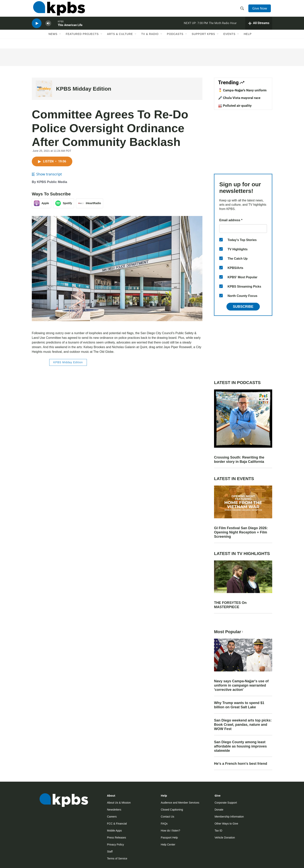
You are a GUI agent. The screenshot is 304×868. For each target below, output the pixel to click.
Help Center (168, 845)
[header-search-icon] (243, 10)
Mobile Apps (114, 831)
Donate (219, 810)
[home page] (58, 10)
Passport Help (169, 838)
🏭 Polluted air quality (235, 106)
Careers (112, 817)
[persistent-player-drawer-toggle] (259, 28)
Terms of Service (117, 858)
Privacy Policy (115, 845)
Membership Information (229, 817)
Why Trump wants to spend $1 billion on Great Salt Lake (239, 705)
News (53, 40)
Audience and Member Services (180, 803)
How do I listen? (170, 831)
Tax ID (218, 831)
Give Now (261, 10)
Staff (110, 852)
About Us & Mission (119, 803)
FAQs (164, 824)
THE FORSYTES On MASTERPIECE (230, 605)
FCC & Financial (117, 824)
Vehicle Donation (225, 838)
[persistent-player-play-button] (37, 28)
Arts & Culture (120, 40)
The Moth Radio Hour (223, 28)
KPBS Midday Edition (84, 89)
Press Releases (117, 838)
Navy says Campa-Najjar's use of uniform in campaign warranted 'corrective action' (241, 685)
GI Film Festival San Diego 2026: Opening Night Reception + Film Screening (241, 532)
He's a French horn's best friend (241, 764)
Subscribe (243, 307)
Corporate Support (226, 803)
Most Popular (229, 632)
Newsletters (114, 810)
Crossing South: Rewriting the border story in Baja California (239, 460)
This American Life (70, 30)
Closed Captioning (172, 810)
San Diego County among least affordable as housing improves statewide (240, 746)
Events (229, 40)
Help (248, 40)
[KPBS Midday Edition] (44, 89)
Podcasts (175, 40)
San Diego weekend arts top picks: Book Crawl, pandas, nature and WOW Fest (243, 725)
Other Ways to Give (226, 824)
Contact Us (167, 817)
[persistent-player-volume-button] (48, 28)
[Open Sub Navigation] (60, 40)
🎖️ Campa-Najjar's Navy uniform (242, 90)
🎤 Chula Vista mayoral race (239, 98)
